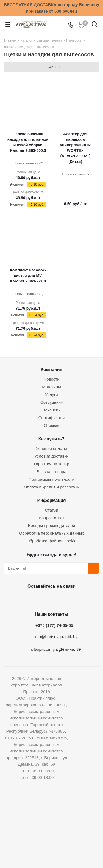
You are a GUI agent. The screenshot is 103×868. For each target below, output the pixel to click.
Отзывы (51, 425)
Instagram (50, 599)
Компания (51, 369)
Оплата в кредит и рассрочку (52, 487)
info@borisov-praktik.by (56, 637)
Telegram (64, 599)
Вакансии (51, 410)
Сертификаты (52, 418)
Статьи (51, 510)
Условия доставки (51, 456)
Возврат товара (51, 472)
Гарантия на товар (51, 464)
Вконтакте (23, 599)
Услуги (51, 395)
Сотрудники (51, 402)
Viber (78, 599)
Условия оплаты (51, 448)
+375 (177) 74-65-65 (54, 625)
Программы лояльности (51, 479)
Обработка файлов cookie (52, 541)
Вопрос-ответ (51, 518)
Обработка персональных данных (51, 533)
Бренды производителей (52, 525)
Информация (51, 500)
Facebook (37, 599)
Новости (51, 379)
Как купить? (51, 439)
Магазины (51, 387)
